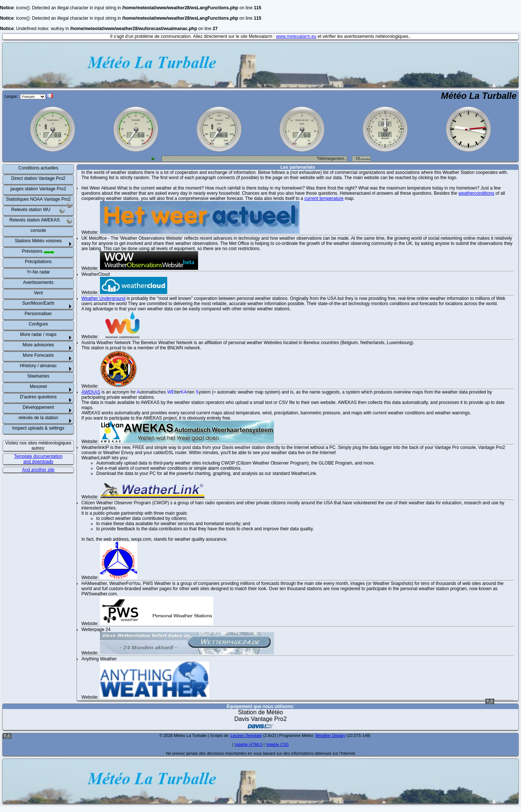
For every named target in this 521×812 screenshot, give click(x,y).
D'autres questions (38, 397)
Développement (38, 407)
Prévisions (38, 251)
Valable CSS (277, 744)
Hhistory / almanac (38, 366)
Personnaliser (38, 314)
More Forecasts (38, 355)
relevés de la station (38, 418)
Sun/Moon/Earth (38, 303)
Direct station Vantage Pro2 (38, 178)
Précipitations (38, 262)
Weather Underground (103, 298)
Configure (38, 324)
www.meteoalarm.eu (296, 36)
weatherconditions (477, 193)
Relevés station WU (38, 211)
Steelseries (38, 376)
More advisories (38, 345)
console (38, 230)
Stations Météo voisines (38, 241)
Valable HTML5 (248, 744)
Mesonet (38, 386)
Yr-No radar (38, 272)
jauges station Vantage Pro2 (38, 189)
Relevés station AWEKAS (41, 221)
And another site (38, 470)
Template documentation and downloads (38, 459)
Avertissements (38, 282)
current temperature (324, 198)
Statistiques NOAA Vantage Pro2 (39, 201)
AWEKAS (91, 392)
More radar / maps (38, 334)
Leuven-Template (246, 735)
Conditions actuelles (38, 168)
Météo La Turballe (479, 96)
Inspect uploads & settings (38, 428)
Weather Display (331, 735)
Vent (38, 293)
